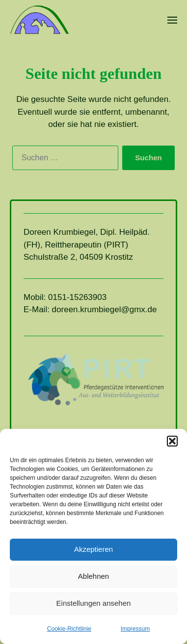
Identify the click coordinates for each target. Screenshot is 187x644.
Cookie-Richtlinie (69, 629)
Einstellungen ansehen (94, 603)
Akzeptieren (93, 549)
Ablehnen (93, 576)
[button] (172, 441)
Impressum (135, 629)
